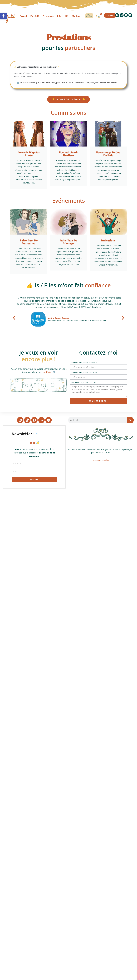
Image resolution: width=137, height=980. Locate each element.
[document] (34, 445)
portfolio (47, 374)
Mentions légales (101, 462)
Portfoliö (35, 16)
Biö (67, 16)
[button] (14, 319)
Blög (59, 16)
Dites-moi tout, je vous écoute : (83, 384)
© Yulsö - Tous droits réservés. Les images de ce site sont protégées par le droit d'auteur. (101, 453)
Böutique (76, 16)
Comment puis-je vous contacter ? (84, 374)
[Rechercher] (131, 422)
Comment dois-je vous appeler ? (83, 364)
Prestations (48, 16)
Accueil (23, 16)
